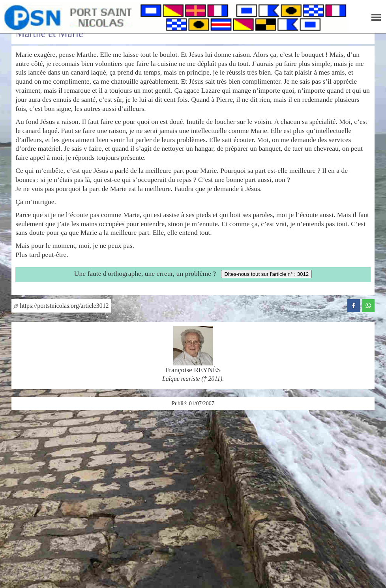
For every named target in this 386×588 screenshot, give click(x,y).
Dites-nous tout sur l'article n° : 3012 (266, 274)
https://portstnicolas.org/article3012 (61, 306)
